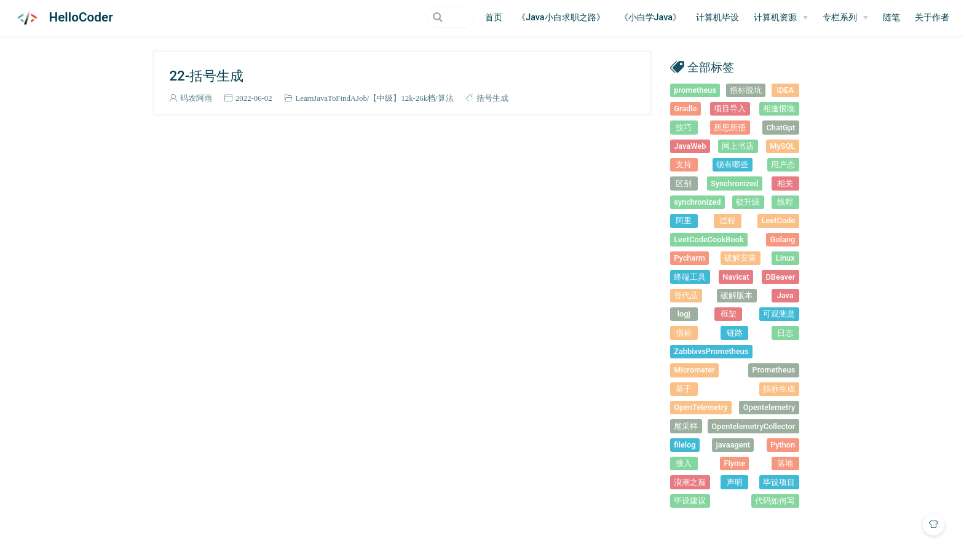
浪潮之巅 (690, 482)
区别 (684, 183)
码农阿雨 (196, 98)
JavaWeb (690, 146)
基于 (684, 389)
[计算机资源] (781, 18)
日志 (785, 333)
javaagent (733, 445)
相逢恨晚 (779, 108)
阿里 (684, 220)
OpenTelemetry (701, 407)
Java (785, 295)
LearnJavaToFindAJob (331, 98)
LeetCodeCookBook (709, 239)
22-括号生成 (206, 76)
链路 (735, 333)
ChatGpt (780, 128)
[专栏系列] (845, 18)
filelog (685, 445)
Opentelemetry (769, 407)
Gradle (685, 108)
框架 (729, 314)
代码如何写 (775, 501)
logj (684, 314)
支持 (684, 164)
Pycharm (689, 258)
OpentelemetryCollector (753, 426)
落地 (785, 463)
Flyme (734, 463)
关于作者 (932, 18)
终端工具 (690, 277)
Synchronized (734, 183)
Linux (785, 258)
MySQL (782, 146)
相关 (785, 183)
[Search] (413, 17)
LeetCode (779, 220)
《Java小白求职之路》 (561, 18)
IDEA (785, 90)
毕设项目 (779, 482)
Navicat (736, 277)
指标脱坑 (746, 90)
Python (783, 445)
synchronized (697, 202)
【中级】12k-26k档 (402, 98)
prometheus (695, 90)
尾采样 (686, 426)
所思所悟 (730, 128)
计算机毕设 (717, 18)
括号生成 (492, 98)
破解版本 (737, 295)
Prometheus (774, 370)
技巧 (684, 128)
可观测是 (779, 314)
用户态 (783, 164)
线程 (785, 202)
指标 (684, 333)
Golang (783, 239)
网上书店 (738, 146)
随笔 (891, 18)
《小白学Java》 (650, 18)
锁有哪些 (732, 164)
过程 (727, 220)
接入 (684, 463)
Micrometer (694, 370)
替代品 (686, 295)
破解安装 (740, 258)
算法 (446, 98)
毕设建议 (690, 501)
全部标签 (711, 67)
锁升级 (748, 202)
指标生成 (779, 389)
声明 (735, 482)
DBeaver (781, 277)
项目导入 (730, 108)
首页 (494, 18)
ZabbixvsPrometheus (711, 351)
